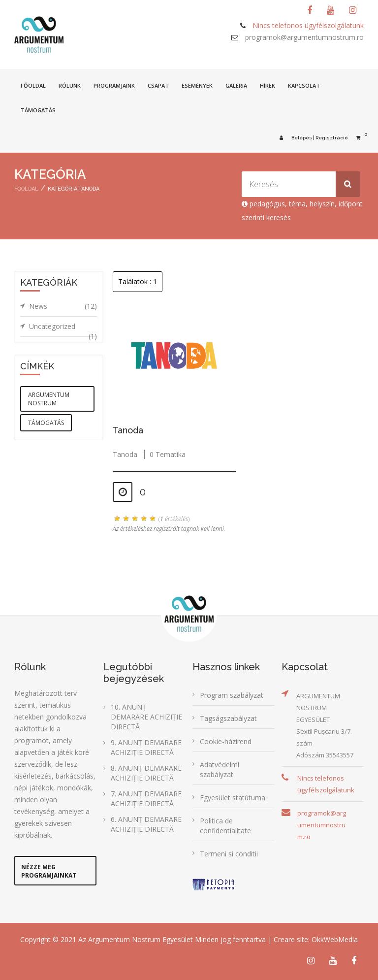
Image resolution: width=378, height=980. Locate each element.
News (63, 306)
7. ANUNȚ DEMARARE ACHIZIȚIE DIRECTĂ (146, 799)
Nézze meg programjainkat (49, 871)
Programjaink (114, 85)
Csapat (158, 85)
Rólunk (70, 85)
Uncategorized (63, 329)
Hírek (268, 85)
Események (197, 85)
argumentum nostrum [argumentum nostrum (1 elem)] (49, 399)
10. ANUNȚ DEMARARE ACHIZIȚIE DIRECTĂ (146, 717)
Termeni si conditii (229, 854)
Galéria (236, 85)
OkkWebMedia (335, 939)
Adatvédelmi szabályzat (220, 769)
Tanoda (128, 430)
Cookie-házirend (226, 741)
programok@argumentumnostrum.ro (304, 37)
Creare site (291, 939)
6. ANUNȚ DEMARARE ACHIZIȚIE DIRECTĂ (146, 824)
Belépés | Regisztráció (312, 138)
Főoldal (33, 85)
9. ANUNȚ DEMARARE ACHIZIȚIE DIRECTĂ (146, 747)
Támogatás (38, 110)
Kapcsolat (304, 85)
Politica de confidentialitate (225, 826)
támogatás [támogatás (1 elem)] (46, 423)
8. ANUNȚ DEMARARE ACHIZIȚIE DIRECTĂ (146, 773)
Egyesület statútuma (233, 798)
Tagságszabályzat (228, 718)
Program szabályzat (232, 695)
